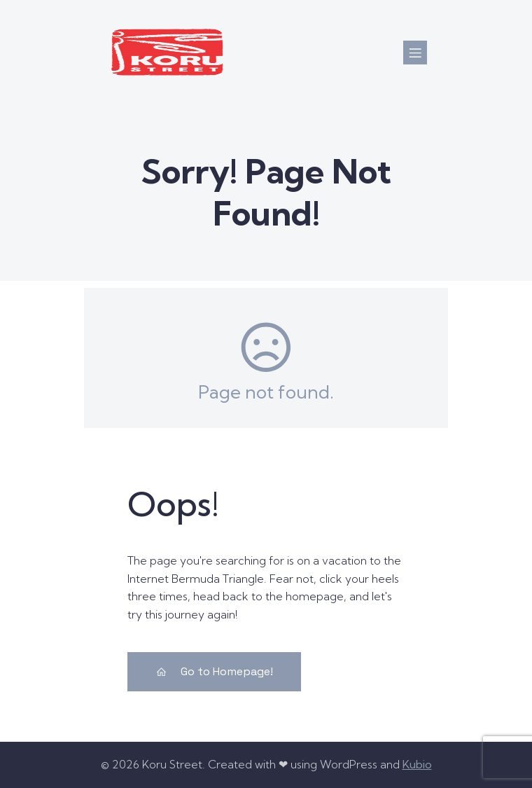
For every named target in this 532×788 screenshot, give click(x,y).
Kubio (417, 764)
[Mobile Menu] (415, 53)
